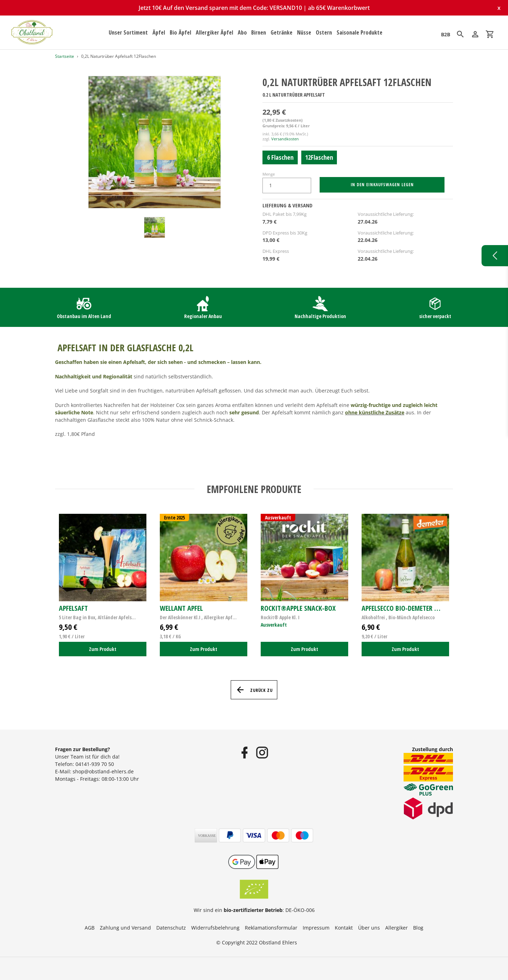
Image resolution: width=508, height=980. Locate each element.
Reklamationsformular (271, 928)
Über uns (369, 928)
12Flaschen (319, 157)
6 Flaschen (280, 157)
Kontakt (344, 928)
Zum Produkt (103, 649)
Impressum (316, 928)
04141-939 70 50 (95, 764)
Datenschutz (171, 928)
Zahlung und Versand (125, 928)
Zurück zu (254, 690)
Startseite (65, 56)
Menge (269, 174)
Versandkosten (285, 139)
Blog (418, 928)
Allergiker (397, 928)
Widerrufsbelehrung (215, 928)
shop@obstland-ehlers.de (103, 771)
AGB (90, 928)
